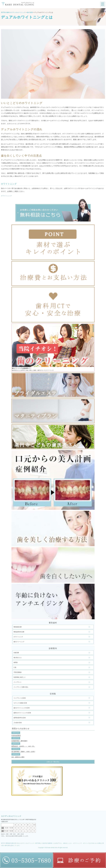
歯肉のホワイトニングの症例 (22, 713)
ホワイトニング (6, 196)
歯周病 (16, 662)
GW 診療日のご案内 (18, 757)
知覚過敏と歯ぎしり (20, 677)
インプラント (18, 682)
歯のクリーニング (19, 642)
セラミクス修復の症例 (20, 703)
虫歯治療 (16, 653)
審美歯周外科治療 (19, 632)
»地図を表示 (4, 822)
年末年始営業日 (16, 735)
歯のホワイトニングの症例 (22, 708)
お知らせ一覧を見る (53, 762)
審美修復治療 (18, 627)
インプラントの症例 (20, 698)
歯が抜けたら (18, 658)
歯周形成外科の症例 (20, 718)
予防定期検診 (18, 672)
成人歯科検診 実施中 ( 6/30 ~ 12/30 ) (23, 752)
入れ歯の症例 (18, 723)
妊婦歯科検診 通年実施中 (19, 741)
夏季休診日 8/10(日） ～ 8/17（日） (23, 746)
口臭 (15, 667)
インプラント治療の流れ (21, 687)
